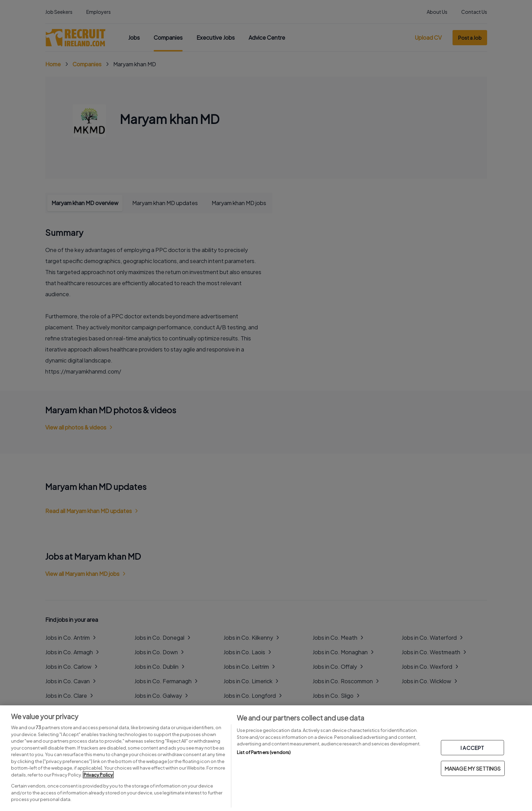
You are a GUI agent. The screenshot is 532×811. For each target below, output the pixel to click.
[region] (266, 758)
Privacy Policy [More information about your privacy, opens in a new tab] (98, 775)
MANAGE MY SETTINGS (473, 768)
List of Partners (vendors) (264, 752)
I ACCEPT (472, 748)
